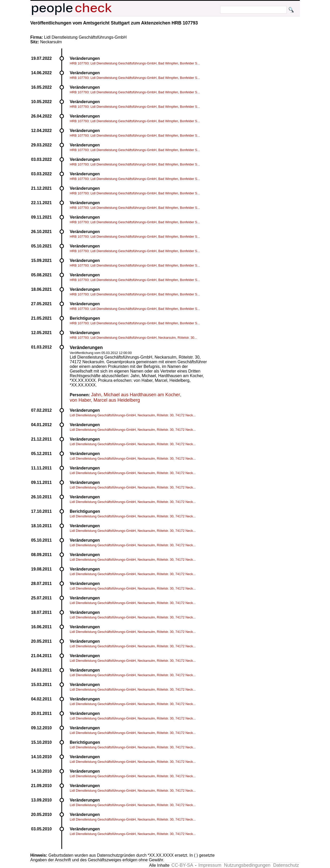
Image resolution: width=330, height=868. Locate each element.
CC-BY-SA (182, 865)
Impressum (210, 865)
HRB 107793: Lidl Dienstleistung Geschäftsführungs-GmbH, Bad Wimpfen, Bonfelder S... (135, 63)
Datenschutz (286, 865)
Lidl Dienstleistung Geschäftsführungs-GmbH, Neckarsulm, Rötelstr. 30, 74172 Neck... (133, 415)
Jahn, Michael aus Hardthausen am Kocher (135, 395)
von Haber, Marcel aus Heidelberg (105, 400)
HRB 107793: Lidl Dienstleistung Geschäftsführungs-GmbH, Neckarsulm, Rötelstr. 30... (134, 338)
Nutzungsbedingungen (247, 865)
